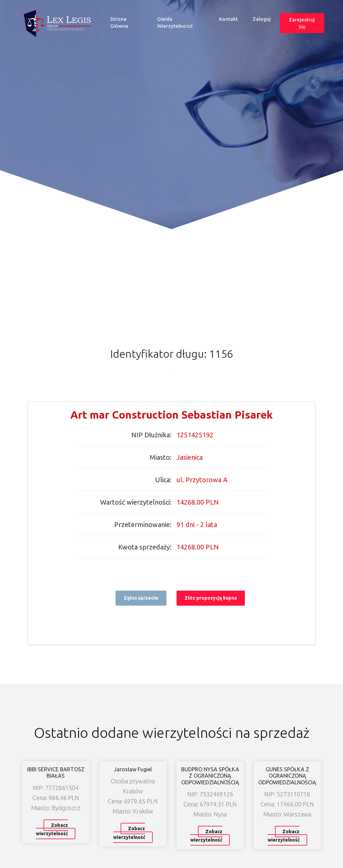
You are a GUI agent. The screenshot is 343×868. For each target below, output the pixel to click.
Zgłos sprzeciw (141, 598)
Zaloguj (262, 19)
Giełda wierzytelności (175, 22)
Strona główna (129, 22)
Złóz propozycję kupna (211, 598)
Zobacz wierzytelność (52, 830)
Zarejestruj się (302, 23)
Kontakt (228, 19)
